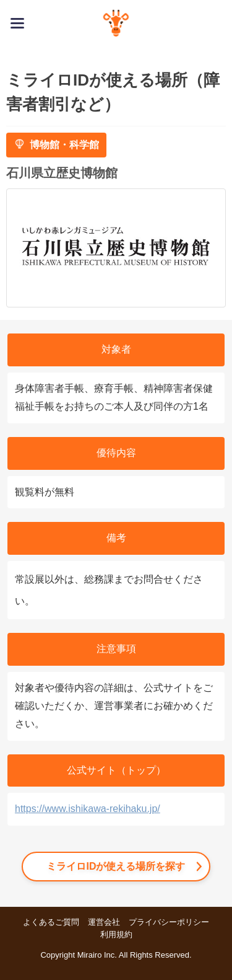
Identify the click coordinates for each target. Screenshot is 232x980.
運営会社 (104, 922)
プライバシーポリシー (169, 922)
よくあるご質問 (51, 922)
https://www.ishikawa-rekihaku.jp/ (88, 809)
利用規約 (116, 934)
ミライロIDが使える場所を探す (116, 866)
